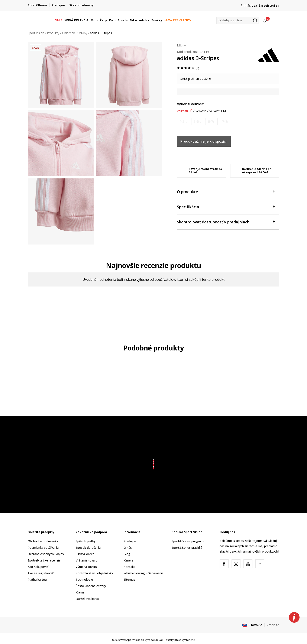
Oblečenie (69, 33)
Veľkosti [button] (201, 111)
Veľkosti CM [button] (218, 111)
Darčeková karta (87, 599)
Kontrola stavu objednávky (94, 573)
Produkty (53, 33)
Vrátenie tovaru (87, 560)
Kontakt (129, 567)
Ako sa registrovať (41, 573)
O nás (128, 548)
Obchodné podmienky (43, 541)
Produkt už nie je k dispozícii (204, 141)
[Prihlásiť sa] (265, 20)
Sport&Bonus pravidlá (187, 548)
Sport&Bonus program (188, 541)
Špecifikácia (226, 206)
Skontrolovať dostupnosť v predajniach (226, 222)
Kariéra (129, 560)
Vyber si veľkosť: (190, 104)
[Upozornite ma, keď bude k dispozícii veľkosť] (183, 122)
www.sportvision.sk (132, 640)
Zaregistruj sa (269, 5)
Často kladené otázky (91, 586)
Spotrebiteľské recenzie (44, 560)
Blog (127, 554)
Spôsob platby (86, 541)
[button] (238, 20)
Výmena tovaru (86, 567)
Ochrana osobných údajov (46, 554)
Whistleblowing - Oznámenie (144, 573)
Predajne (130, 541)
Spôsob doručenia (88, 548)
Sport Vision (36, 33)
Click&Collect (85, 554)
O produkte (226, 191)
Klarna (80, 592)
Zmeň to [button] (273, 625)
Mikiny (83, 33)
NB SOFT (160, 640)
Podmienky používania (43, 548)
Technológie (84, 580)
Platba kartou (37, 580)
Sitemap (129, 580)
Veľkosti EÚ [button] (185, 111)
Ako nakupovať (38, 567)
